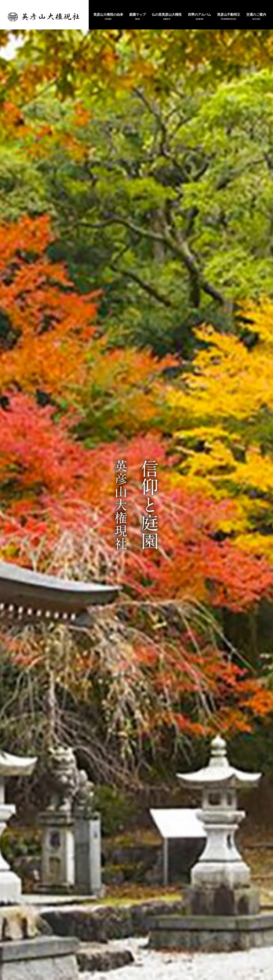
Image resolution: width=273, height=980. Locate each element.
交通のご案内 (256, 15)
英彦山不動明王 (229, 15)
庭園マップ (137, 15)
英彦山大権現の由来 (108, 15)
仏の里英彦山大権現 (167, 15)
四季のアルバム (199, 15)
